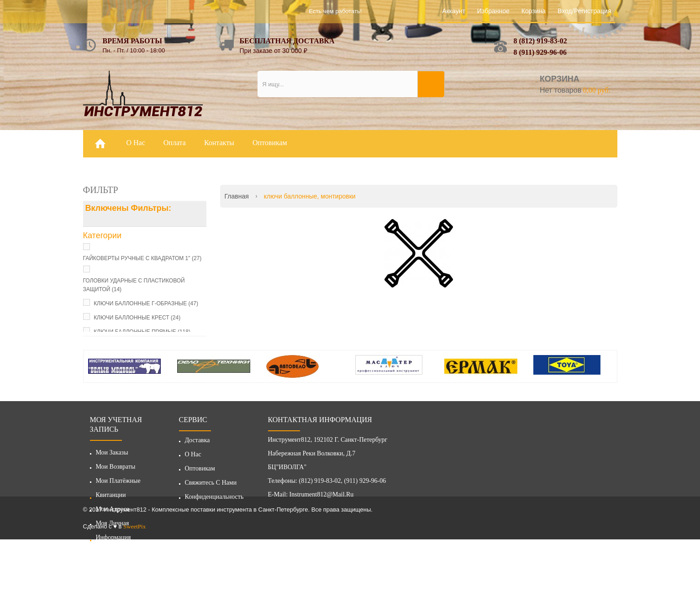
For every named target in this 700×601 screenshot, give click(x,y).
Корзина (534, 11)
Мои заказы (112, 452)
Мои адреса (113, 509)
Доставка (197, 443)
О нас (193, 457)
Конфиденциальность (214, 499)
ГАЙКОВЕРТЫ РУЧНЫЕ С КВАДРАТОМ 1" (142, 258)
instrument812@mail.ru (322, 497)
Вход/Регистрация (584, 11)
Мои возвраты (116, 467)
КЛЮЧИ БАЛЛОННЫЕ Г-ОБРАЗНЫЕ (146, 303)
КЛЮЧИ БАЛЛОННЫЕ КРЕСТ (137, 318)
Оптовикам (200, 471)
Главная (237, 196)
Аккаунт (454, 11)
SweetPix (134, 588)
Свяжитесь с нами (211, 485)
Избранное (493, 11)
